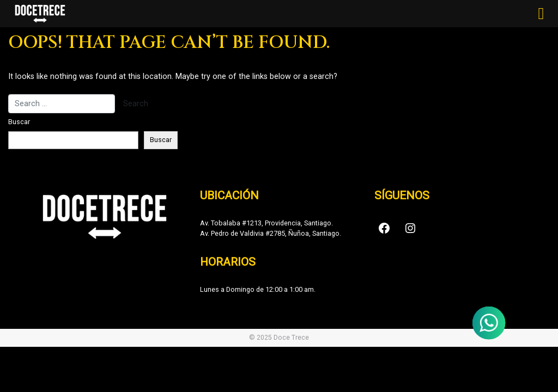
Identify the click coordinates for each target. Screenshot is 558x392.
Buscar (19, 122)
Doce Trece (291, 338)
